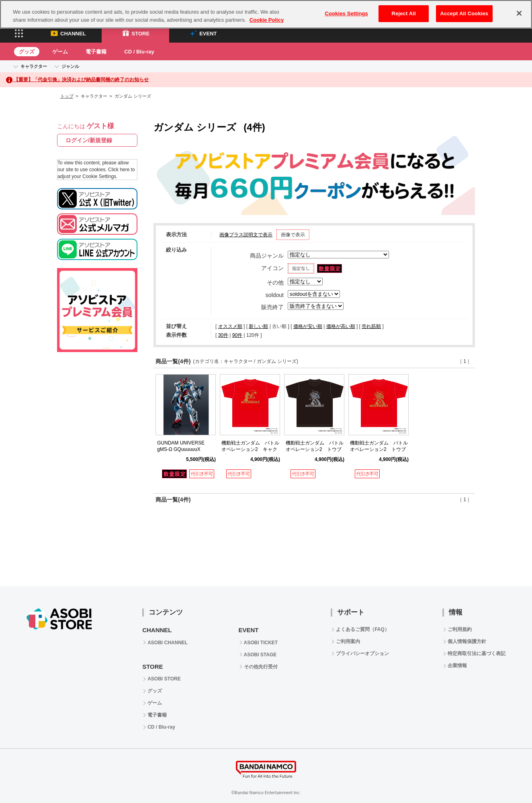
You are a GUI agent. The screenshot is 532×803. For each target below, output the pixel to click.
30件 (223, 335)
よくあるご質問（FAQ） (363, 629)
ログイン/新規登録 (89, 140)
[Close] (519, 13)
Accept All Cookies (464, 13)
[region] (266, 14)
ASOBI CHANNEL (168, 643)
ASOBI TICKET (261, 643)
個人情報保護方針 (467, 641)
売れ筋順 (371, 326)
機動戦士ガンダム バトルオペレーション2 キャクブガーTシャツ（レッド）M (251, 450)
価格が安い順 (308, 326)
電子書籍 (96, 52)
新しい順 (258, 326)
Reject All (404, 13)
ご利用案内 (348, 641)
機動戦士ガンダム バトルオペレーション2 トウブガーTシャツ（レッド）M (379, 450)
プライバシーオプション (362, 653)
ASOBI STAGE (260, 655)
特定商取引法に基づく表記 (477, 653)
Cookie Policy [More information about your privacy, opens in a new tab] (267, 20)
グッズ (27, 52)
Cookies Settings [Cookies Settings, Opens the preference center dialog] (346, 13)
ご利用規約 (460, 629)
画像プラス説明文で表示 (246, 235)
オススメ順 (230, 326)
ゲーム (60, 52)
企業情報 (457, 666)
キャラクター (34, 66)
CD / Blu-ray (139, 52)
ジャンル (70, 66)
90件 (237, 335)
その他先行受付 (261, 667)
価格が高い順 (341, 326)
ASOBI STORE (164, 679)
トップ (67, 96)
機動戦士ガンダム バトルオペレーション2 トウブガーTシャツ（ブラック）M (316, 450)
